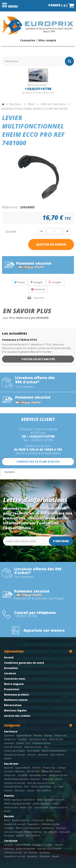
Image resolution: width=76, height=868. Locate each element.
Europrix (10, 472)
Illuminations (48, 828)
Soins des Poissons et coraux (41, 783)
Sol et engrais (33, 751)
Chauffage (22, 739)
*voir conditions (25, 387)
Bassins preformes (21, 820)
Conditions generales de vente (24, 663)
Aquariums (9, 735)
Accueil (9, 657)
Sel (55, 787)
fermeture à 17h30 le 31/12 (19, 340)
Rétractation (13, 705)
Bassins (9, 816)
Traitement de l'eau (33, 747)
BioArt (23, 807)
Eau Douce (11, 731)
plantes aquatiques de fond (46, 803)
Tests (46, 747)
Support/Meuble (24, 735)
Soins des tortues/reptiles (49, 849)
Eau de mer (11, 764)
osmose (59, 779)
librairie (7, 811)
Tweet (20, 282)
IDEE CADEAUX (57, 755)
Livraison (10, 673)
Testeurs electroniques (14, 751)
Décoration (43, 755)
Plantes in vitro (11, 807)
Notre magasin (14, 684)
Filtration (38, 735)
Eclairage (48, 735)
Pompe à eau (60, 735)
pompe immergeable (26, 849)
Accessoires (65, 832)
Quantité (11, 231)
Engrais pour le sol (59, 807)
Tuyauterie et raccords (15, 755)
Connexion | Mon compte (38, 40)
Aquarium (9, 768)
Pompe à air (10, 739)
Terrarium (11, 841)
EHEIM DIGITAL (56, 739)
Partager (37, 282)
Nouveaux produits (17, 695)
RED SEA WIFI (33, 771)
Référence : (11, 207)
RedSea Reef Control (51, 771)
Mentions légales (15, 710)
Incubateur (32, 856)
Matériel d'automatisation (54, 751)
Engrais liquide (41, 807)
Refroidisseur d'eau (38, 739)
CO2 (28, 743)
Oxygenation (33, 824)
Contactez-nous (15, 679)
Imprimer (39, 298)
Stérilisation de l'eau (41, 743)
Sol (45, 832)
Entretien (31, 755)
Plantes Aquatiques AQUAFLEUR (19, 800)
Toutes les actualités (38, 359)
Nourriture (9, 743)
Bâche (7, 820)
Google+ (55, 282)
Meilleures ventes (16, 700)
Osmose (20, 743)
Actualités (11, 668)
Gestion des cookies (17, 716)
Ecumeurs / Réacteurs (14, 771)
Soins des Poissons (13, 747)
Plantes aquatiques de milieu (17, 803)
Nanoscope (48, 779)
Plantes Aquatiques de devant (50, 800)
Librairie (8, 758)
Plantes (9, 796)
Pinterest (38, 289)
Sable (61, 787)
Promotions (12, 689)
